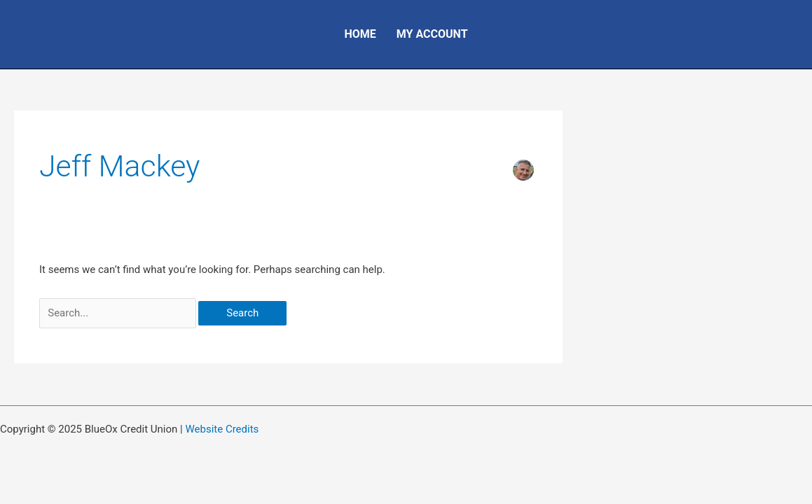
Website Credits (222, 429)
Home (360, 34)
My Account (432, 34)
